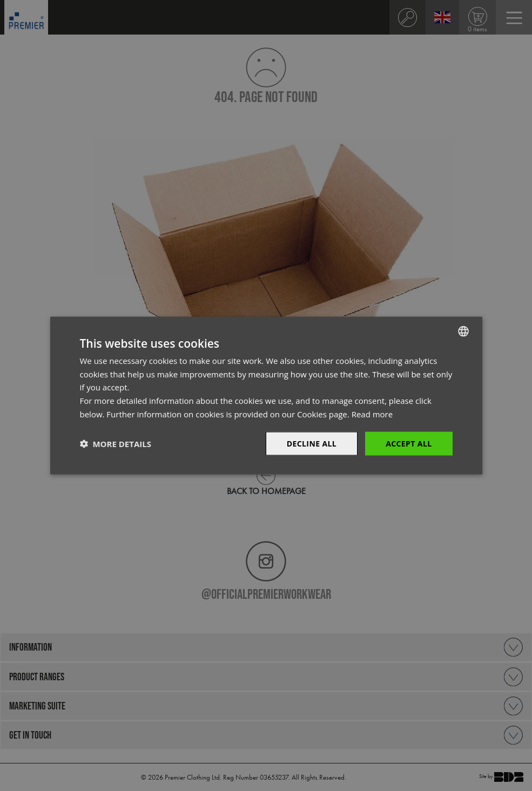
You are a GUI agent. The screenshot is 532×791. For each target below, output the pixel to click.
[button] (116, 444)
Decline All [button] (312, 443)
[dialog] (266, 395)
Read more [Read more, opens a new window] (372, 414)
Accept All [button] (409, 443)
